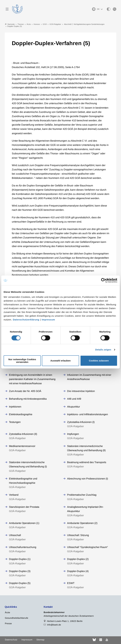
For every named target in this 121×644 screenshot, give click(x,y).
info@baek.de (54, 625)
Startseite (10, 24)
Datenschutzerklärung (26, 320)
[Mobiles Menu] (7, 9)
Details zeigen (103, 350)
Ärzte (7, 612)
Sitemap (40, 640)
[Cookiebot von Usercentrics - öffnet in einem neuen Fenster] (104, 280)
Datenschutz (11, 640)
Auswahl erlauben (60, 361)
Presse (8, 623)
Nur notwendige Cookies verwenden (22, 361)
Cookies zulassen (99, 361)
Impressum (48, 320)
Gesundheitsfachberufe (17, 618)
